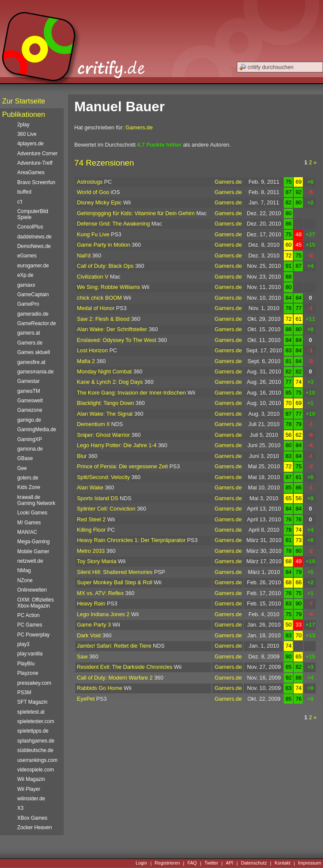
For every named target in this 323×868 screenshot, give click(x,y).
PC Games (30, 625)
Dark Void (89, 635)
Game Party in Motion (104, 245)
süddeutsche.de (35, 750)
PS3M (24, 693)
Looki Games (32, 513)
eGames (27, 256)
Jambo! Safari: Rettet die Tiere (114, 646)
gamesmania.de (36, 372)
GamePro (28, 304)
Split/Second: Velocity (104, 477)
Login (141, 863)
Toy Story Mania (97, 561)
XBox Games (32, 818)
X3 (20, 808)
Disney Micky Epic (99, 202)
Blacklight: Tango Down (106, 403)
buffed (24, 192)
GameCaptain (33, 295)
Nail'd (84, 255)
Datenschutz (254, 863)
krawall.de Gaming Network (36, 500)
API (230, 863)
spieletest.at (31, 712)
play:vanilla (30, 654)
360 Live (27, 134)
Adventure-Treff (35, 163)
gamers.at (29, 333)
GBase (25, 458)
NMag (24, 570)
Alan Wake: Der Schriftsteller (112, 329)
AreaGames (31, 172)
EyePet (86, 699)
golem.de (28, 478)
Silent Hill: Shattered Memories (115, 572)
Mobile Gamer (33, 552)
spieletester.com (36, 721)
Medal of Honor (96, 308)
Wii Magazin (31, 779)
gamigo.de (29, 420)
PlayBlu (26, 664)
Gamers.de (139, 127)
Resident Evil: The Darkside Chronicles (125, 667)
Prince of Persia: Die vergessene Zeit (123, 466)
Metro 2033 (91, 551)
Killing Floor (92, 530)
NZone (25, 580)
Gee (22, 468)
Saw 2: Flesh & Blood (103, 319)
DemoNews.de (34, 246)
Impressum (310, 863)
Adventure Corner (37, 154)
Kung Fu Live (93, 234)
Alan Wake (90, 487)
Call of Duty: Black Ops (106, 266)
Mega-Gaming (33, 542)
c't (20, 202)
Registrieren (167, 863)
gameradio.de (33, 314)
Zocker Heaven (35, 827)
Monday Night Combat (104, 371)
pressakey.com (34, 683)
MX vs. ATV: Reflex (101, 593)
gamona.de (30, 449)
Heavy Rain (91, 603)
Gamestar (28, 381)
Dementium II (93, 424)
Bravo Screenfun (36, 182)
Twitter (211, 863)
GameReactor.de (37, 323)
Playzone (28, 673)
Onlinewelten (32, 590)
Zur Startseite (24, 101)
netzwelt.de (30, 561)
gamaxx (26, 285)
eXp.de (25, 275)
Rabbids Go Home (100, 688)
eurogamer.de (33, 266)
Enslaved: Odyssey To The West (117, 340)
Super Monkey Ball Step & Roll (115, 582)
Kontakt (282, 863)
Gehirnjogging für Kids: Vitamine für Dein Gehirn (136, 213)
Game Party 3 (94, 625)
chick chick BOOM (100, 298)
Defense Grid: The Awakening (114, 224)
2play (23, 125)
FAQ (192, 863)
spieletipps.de (33, 731)
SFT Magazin (32, 702)
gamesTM (29, 391)
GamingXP (30, 439)
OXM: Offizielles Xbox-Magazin (36, 603)
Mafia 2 (86, 361)
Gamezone (30, 410)
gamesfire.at (31, 362)
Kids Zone (29, 487)
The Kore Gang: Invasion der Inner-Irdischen (132, 393)
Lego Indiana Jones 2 (103, 614)
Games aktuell (34, 352)
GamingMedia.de (37, 429)
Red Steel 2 (92, 519)
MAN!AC (27, 532)
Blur (82, 456)
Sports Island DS (98, 498)
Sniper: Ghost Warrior (104, 435)
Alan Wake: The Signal (105, 414)
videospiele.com (36, 770)
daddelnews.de (34, 237)
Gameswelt (30, 401)
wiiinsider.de (31, 799)
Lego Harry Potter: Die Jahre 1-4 (117, 445)
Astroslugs (90, 182)
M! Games (29, 523)
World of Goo (93, 192)
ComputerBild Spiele (33, 214)
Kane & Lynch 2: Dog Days (110, 382)
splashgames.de (36, 741)
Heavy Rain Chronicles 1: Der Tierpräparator (132, 540)
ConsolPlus (30, 227)
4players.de (30, 144)
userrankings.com (37, 760)
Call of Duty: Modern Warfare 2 (115, 678)
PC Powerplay (33, 635)
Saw (82, 656)
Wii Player (29, 789)
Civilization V (93, 277)
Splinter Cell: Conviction (106, 509)
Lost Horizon (93, 350)
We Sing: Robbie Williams (109, 287)
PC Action (28, 615)
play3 (23, 644)
